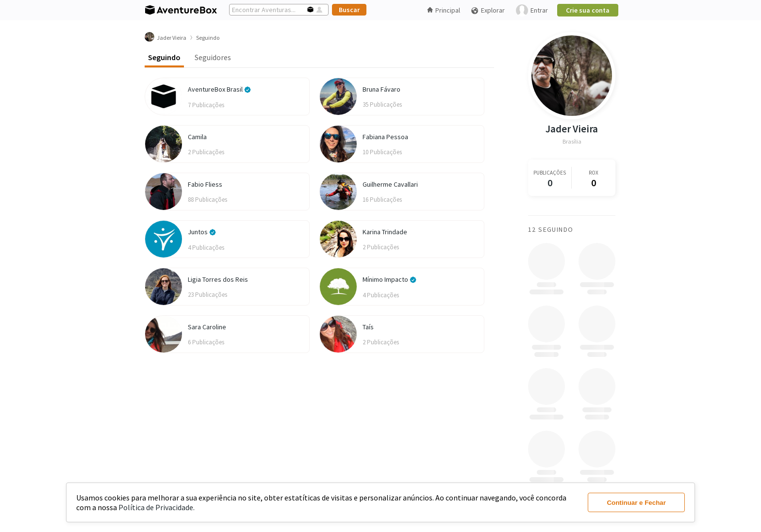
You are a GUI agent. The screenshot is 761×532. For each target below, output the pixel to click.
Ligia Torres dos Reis (218, 279)
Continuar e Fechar (636, 503)
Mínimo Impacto (389, 279)
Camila (197, 137)
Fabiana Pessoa (385, 137)
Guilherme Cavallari (390, 184)
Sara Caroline (207, 327)
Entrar (532, 10)
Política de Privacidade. (157, 507)
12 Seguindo (551, 229)
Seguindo (164, 57)
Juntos (202, 232)
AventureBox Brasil (219, 89)
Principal (444, 10)
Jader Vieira (572, 129)
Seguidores (213, 57)
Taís (368, 327)
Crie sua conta (588, 10)
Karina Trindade (385, 232)
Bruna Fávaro (381, 89)
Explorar (488, 10)
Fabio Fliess (205, 184)
